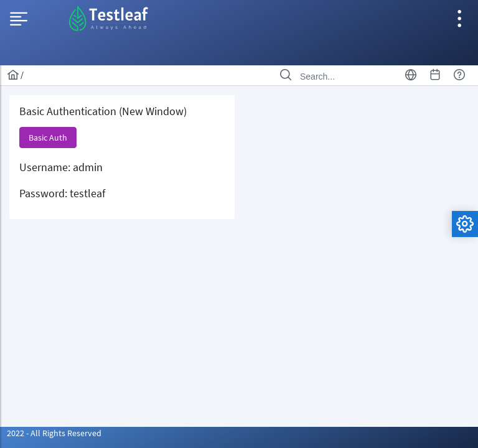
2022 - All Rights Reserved (54, 433)
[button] (48, 138)
